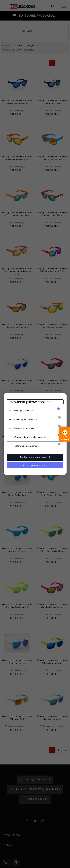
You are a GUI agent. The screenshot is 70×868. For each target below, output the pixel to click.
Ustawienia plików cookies (29, 402)
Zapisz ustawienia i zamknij (35, 457)
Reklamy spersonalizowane (26, 446)
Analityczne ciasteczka (24, 428)
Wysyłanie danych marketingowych (30, 437)
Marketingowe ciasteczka (25, 419)
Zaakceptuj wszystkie (35, 465)
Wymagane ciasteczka (24, 411)
